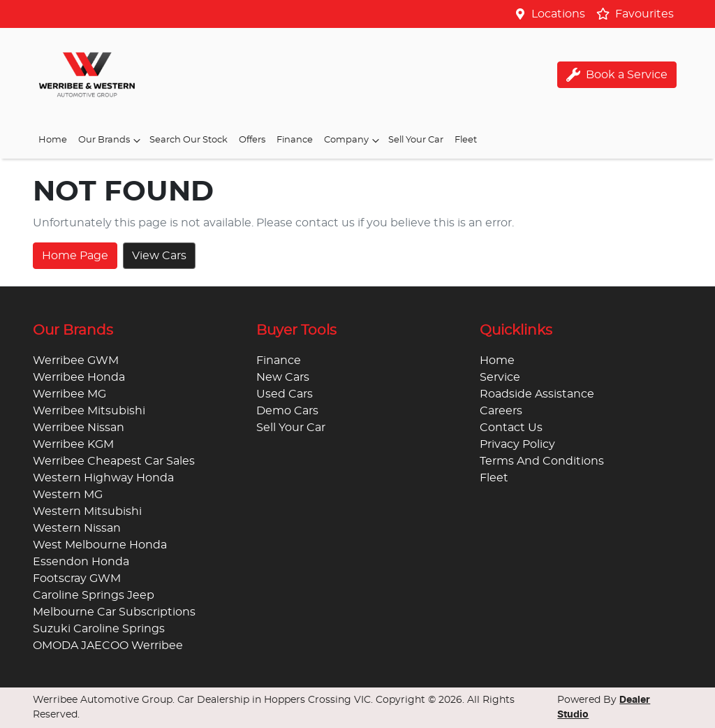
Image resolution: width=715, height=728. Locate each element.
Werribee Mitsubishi (89, 411)
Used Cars (285, 394)
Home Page (75, 256)
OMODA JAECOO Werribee (108, 646)
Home (53, 140)
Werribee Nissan (79, 428)
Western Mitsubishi (87, 511)
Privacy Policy (517, 444)
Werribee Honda (79, 377)
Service (500, 377)
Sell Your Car (416, 140)
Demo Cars (287, 411)
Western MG (68, 495)
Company (353, 140)
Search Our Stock (189, 140)
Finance (295, 140)
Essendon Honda (81, 562)
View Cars (159, 256)
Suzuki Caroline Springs (99, 629)
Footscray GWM (77, 578)
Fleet (466, 140)
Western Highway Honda (103, 478)
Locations (558, 14)
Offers (252, 140)
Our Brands (111, 140)
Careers (501, 411)
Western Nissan (77, 528)
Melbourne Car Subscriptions (114, 612)
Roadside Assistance (537, 394)
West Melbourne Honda (100, 545)
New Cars (283, 377)
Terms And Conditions (542, 461)
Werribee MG (69, 394)
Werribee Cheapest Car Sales (114, 461)
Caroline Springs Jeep (94, 595)
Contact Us (511, 428)
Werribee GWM (76, 361)
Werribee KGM (73, 444)
